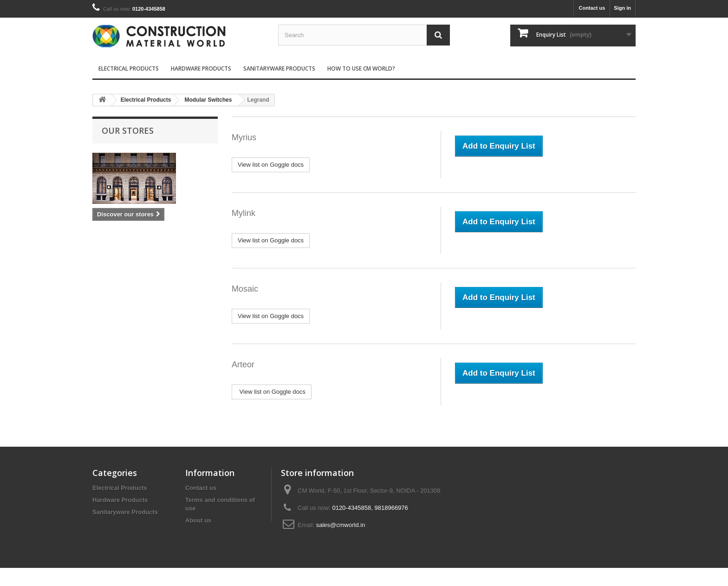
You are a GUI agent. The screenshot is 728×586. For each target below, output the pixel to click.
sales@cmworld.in (341, 525)
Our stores (128, 130)
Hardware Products (201, 68)
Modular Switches (208, 100)
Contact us (592, 8)
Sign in (622, 8)
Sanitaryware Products (279, 68)
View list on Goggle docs (271, 165)
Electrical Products (129, 68)
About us (198, 520)
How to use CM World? (361, 68)
